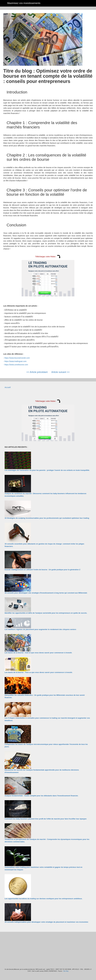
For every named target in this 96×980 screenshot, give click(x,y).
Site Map (66, 971)
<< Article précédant (37, 372)
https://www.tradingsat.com (15, 361)
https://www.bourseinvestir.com (17, 358)
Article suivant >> (61, 372)
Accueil (8, 387)
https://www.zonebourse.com (16, 365)
